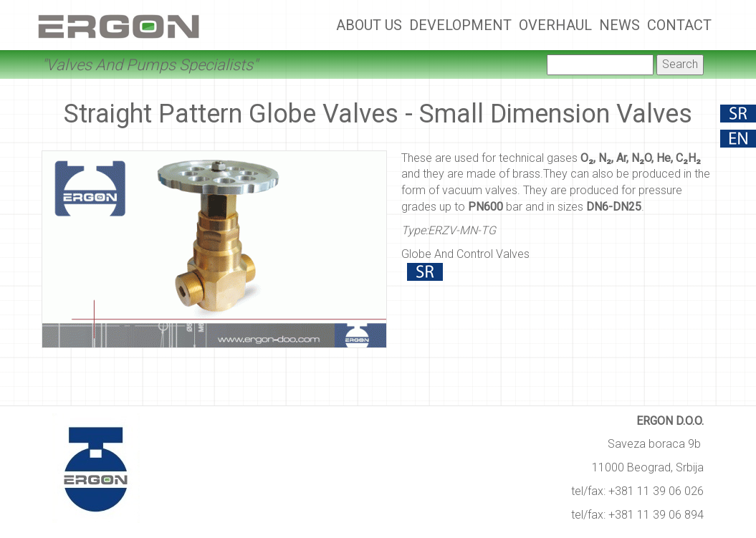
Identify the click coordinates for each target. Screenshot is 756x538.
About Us (369, 25)
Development (460, 25)
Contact (679, 25)
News (619, 25)
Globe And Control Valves (465, 254)
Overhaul (555, 25)
